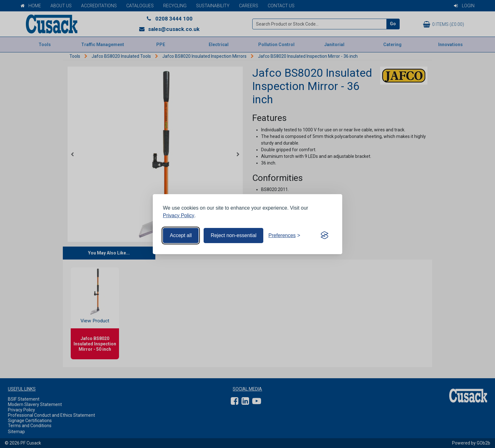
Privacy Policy (179, 215)
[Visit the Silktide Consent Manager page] (325, 236)
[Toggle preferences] (284, 236)
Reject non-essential (233, 235)
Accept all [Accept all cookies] (181, 235)
